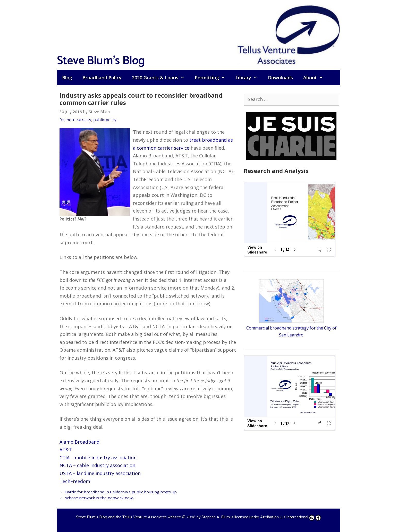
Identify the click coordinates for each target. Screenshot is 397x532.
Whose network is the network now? (100, 498)
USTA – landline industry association (100, 473)
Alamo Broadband (79, 442)
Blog (67, 78)
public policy (105, 120)
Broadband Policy (102, 78)
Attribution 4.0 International (291, 517)
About (316, 78)
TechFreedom (75, 481)
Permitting (213, 78)
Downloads (280, 78)
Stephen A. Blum (216, 517)
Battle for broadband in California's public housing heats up (121, 492)
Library (249, 78)
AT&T (66, 450)
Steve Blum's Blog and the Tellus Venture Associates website (128, 517)
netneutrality (79, 120)
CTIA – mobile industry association (98, 458)
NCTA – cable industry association (97, 465)
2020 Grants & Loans (161, 78)
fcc (62, 120)
